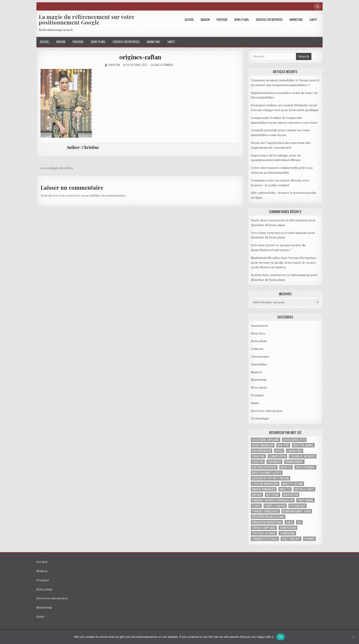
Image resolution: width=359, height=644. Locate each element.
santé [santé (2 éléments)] (289, 522)
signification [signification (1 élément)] (288, 528)
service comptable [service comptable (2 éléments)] (264, 528)
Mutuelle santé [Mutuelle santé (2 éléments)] (304, 489)
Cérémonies (260, 357)
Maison (205, 19)
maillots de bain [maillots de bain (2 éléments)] (293, 484)
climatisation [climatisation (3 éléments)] (277, 456)
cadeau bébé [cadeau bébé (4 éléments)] (295, 451)
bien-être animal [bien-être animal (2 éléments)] (303, 445)
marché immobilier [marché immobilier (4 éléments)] (264, 489)
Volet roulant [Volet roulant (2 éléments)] (291, 539)
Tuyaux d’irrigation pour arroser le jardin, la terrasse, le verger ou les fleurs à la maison (284, 263)
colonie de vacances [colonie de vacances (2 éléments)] (303, 456)
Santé (313, 19)
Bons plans (242, 19)
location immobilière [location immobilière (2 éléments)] (265, 484)
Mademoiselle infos (265, 258)
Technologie (260, 418)
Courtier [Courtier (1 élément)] (258, 462)
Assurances (260, 326)
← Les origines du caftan (55, 168)
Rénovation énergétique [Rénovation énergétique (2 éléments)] (267, 522)
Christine (114, 65)
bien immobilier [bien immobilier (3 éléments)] (262, 451)
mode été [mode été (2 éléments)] (285, 489)
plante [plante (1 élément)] (256, 506)
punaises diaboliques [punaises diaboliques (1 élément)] (265, 511)
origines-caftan (140, 57)
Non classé (259, 388)
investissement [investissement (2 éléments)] (305, 467)
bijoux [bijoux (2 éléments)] (279, 451)
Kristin (256, 275)
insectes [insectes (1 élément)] (286, 467)
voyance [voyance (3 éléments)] (309, 539)
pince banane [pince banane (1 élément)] (305, 500)
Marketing (296, 19)
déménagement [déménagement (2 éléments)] (294, 462)
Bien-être (258, 333)
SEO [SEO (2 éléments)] (299, 522)
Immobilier (259, 364)
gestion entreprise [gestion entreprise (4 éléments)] (264, 467)
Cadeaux (257, 349)
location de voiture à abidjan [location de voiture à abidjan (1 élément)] (271, 478)
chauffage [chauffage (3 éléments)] (258, 456)
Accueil (189, 19)
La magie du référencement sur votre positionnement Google (87, 19)
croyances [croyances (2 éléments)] (274, 462)
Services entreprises (269, 19)
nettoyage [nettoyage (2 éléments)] (273, 495)
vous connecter (70, 196)
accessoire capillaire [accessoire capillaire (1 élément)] (266, 440)
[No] (353, 637)
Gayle (255, 220)
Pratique (222, 19)
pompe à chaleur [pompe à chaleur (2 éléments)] (275, 506)
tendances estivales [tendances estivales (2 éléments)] (265, 539)
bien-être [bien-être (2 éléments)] (283, 445)
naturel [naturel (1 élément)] (257, 495)
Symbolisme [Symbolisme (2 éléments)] (287, 533)
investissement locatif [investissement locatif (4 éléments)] (267, 473)
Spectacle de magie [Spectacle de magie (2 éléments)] (264, 533)
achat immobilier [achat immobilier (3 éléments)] (263, 445)
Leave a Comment (163, 65)
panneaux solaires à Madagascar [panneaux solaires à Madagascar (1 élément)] (273, 500)
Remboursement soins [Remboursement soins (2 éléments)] (297, 511)
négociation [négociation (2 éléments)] (291, 495)
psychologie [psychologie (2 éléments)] (298, 506)
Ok (281, 637)
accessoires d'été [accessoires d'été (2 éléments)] (294, 440)
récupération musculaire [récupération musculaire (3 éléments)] (268, 517)
